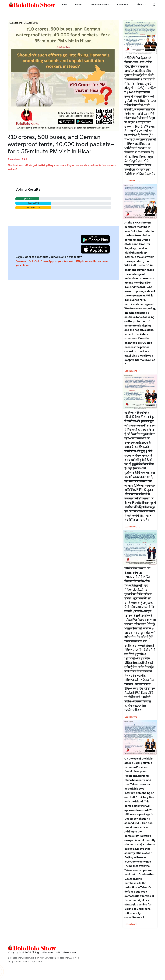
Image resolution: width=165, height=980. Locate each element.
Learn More (133, 181)
